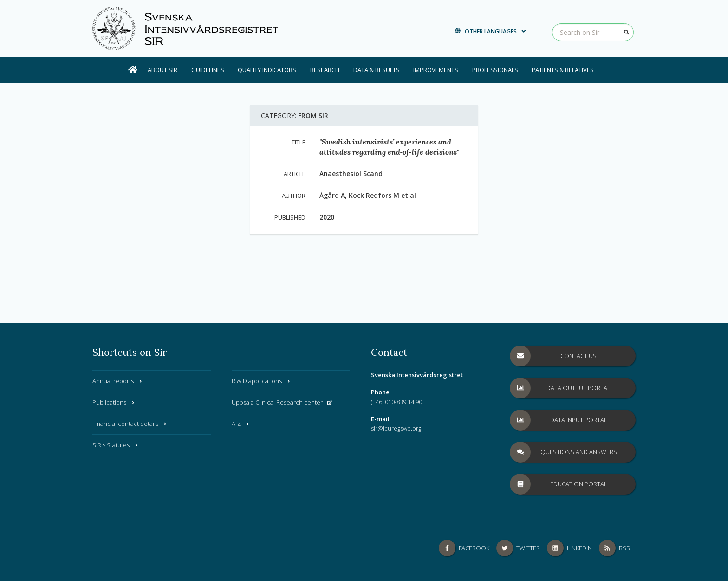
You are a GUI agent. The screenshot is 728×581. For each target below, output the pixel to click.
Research (325, 70)
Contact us (553, 356)
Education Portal (559, 484)
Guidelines (208, 70)
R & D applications (261, 381)
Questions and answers (564, 452)
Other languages (491, 31)
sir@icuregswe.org (396, 428)
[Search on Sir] (593, 32)
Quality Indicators (267, 70)
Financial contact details (130, 424)
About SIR (162, 70)
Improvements (436, 70)
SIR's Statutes (116, 445)
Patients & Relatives (563, 70)
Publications (114, 402)
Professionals (495, 70)
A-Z (241, 424)
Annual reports (118, 381)
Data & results (377, 70)
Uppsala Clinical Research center (282, 402)
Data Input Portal (559, 420)
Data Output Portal (560, 388)
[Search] (626, 32)
